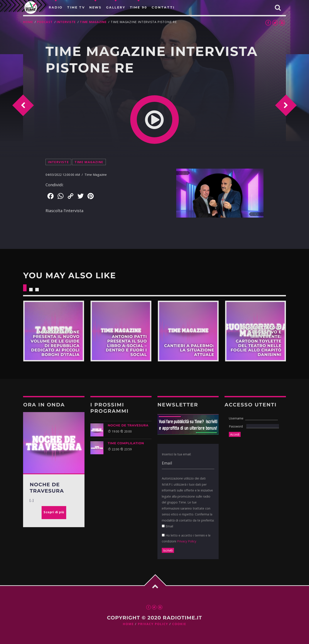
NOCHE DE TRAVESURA (128, 425)
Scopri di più (53, 331)
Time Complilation (126, 443)
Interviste (66, 22)
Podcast (45, 22)
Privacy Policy (187, 541)
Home (28, 22)
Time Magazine (93, 22)
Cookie (179, 624)
